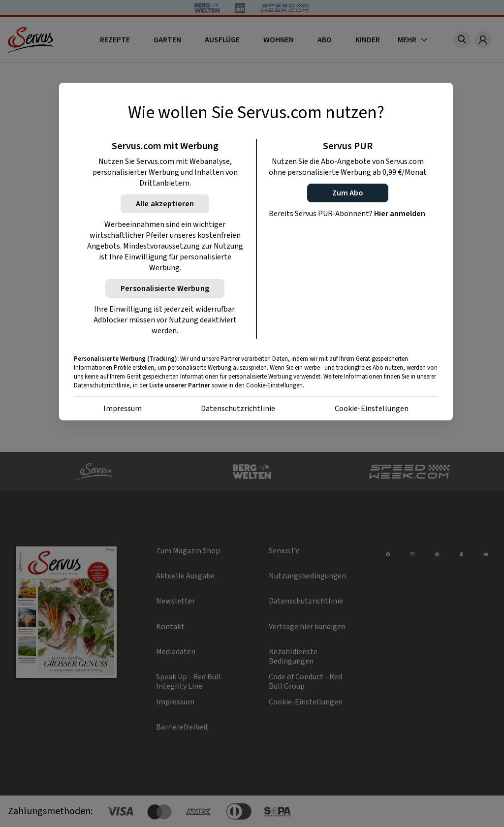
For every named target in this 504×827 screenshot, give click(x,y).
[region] (256, 252)
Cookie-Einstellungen (372, 409)
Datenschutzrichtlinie (238, 409)
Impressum (123, 409)
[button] (348, 193)
